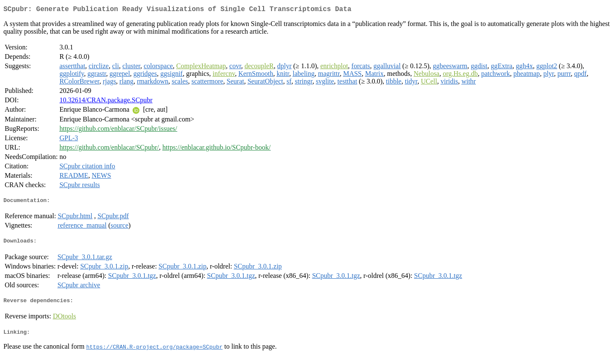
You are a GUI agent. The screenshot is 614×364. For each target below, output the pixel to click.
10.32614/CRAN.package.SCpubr (106, 102)
